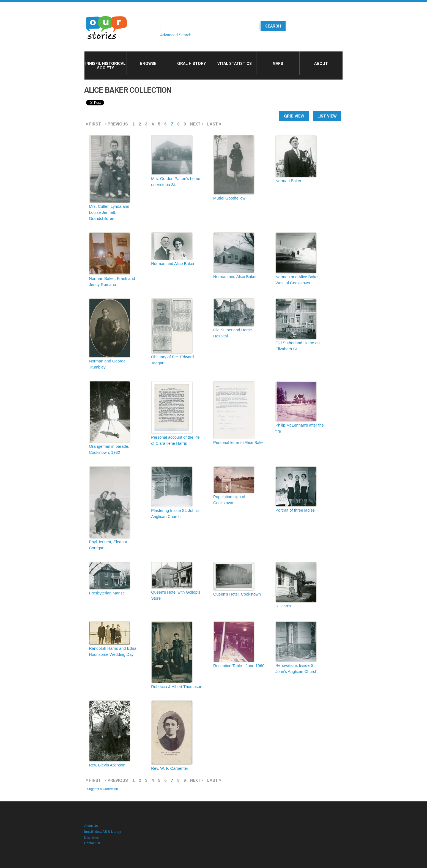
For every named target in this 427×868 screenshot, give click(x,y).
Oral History (191, 63)
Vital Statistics (235, 63)
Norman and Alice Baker (173, 264)
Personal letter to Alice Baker (239, 443)
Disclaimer (92, 837)
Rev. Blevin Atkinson (107, 765)
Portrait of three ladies (295, 510)
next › (197, 124)
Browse (148, 63)
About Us (91, 826)
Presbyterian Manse (107, 593)
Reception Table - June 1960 (239, 666)
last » (214, 124)
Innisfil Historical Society (105, 65)
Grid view (294, 116)
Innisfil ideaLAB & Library (103, 832)
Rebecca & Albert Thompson (177, 687)
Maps (278, 63)
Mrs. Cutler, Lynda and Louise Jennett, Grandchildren (109, 212)
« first (93, 124)
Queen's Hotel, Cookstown (237, 594)
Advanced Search (176, 35)
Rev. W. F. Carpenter (170, 768)
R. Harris (283, 606)
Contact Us (92, 843)
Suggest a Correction (102, 789)
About (321, 63)
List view (327, 116)
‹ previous (117, 124)
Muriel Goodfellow (229, 198)
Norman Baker (288, 181)
